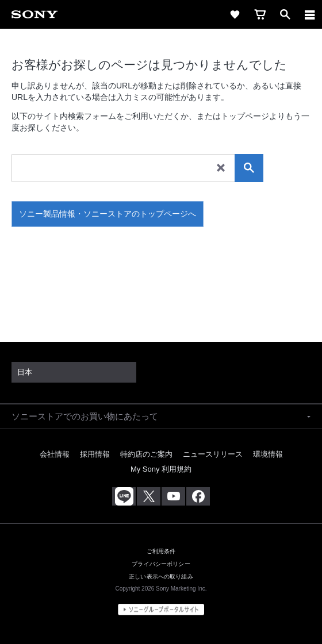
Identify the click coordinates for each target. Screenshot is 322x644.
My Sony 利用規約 (161, 469)
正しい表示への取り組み (161, 576)
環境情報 (268, 454)
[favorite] (235, 14)
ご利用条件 (161, 551)
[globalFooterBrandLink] (161, 610)
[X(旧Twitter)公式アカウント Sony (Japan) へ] (149, 496)
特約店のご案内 (146, 454)
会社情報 (55, 454)
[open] (285, 14)
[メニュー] (310, 14)
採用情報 (95, 454)
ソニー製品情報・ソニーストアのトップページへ (108, 214)
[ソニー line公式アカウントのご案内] (124, 496)
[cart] (260, 14)
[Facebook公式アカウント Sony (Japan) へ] (198, 496)
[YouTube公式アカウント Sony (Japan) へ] (173, 496)
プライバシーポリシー (161, 564)
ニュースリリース (213, 454)
